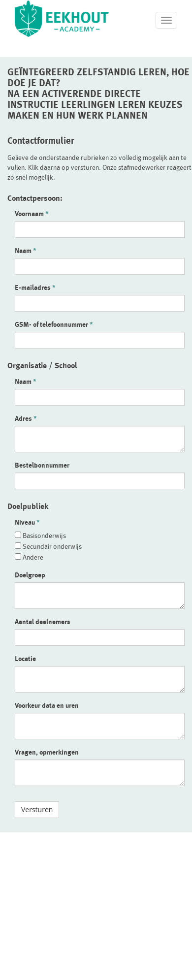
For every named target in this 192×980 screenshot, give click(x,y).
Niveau (25, 522)
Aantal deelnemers (43, 622)
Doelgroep (30, 575)
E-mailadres (33, 287)
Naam (23, 251)
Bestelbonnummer (42, 465)
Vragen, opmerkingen (47, 752)
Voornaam (29, 214)
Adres (23, 418)
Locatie (25, 659)
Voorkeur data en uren (47, 705)
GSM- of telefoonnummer (51, 324)
